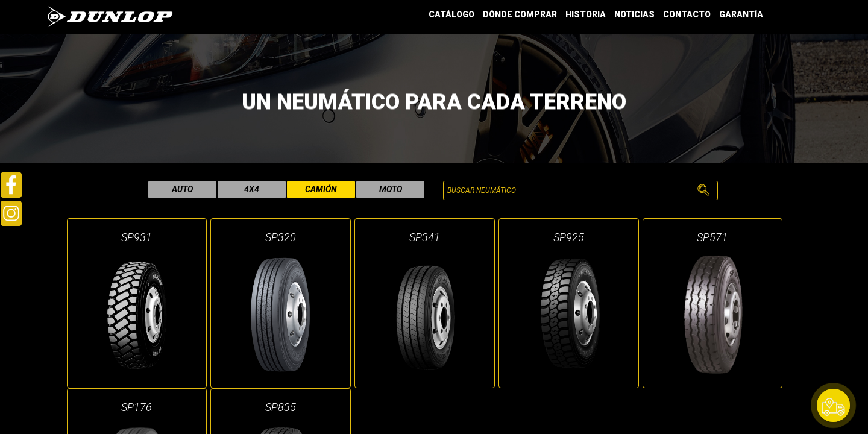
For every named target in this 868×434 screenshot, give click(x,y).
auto (182, 189)
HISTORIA (586, 14)
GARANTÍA (741, 14)
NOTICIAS (634, 14)
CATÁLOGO (451, 14)
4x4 (252, 189)
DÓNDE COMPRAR (520, 14)
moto (391, 189)
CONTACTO (687, 14)
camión (321, 189)
